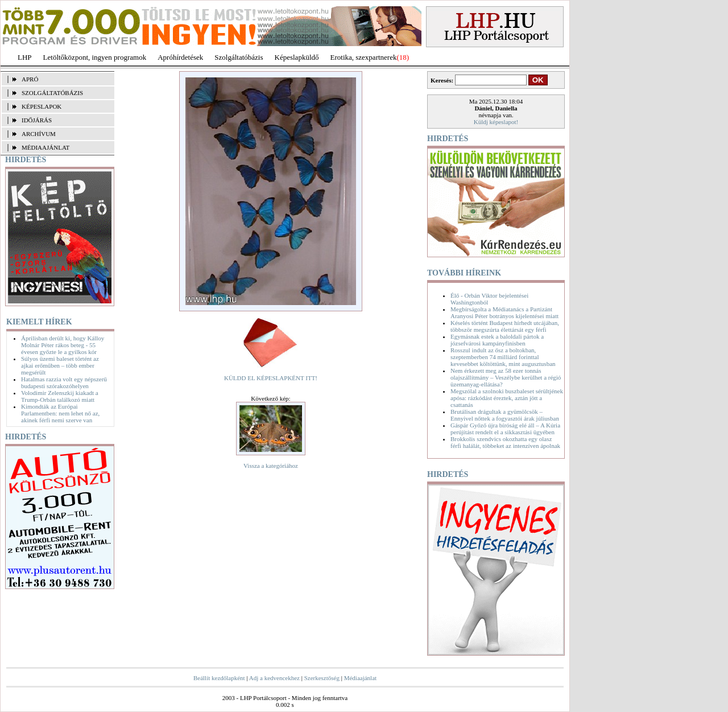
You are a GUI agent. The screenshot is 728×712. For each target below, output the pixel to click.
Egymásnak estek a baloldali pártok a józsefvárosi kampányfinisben (497, 340)
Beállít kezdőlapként (219, 678)
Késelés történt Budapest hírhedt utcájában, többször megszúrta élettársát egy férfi (505, 326)
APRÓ (30, 79)
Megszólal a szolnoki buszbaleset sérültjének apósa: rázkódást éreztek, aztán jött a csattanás (507, 398)
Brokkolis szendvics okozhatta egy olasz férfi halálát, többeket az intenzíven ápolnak (505, 442)
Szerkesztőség (322, 678)
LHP (25, 57)
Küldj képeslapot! (496, 122)
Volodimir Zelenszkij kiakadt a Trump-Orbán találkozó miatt (60, 396)
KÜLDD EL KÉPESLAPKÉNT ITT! (271, 378)
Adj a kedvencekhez (274, 678)
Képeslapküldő (297, 57)
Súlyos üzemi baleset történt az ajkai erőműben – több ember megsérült (60, 365)
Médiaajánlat (360, 678)
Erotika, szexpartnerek (364, 57)
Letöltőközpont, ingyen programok (95, 57)
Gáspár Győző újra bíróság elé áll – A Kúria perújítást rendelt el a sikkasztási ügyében (505, 429)
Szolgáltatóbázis (239, 57)
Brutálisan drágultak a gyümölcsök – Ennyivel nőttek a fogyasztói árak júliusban (505, 415)
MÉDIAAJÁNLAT (45, 147)
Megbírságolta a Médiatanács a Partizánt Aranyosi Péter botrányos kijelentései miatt (504, 312)
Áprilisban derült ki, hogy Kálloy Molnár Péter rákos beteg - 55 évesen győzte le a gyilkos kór (63, 345)
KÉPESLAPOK (42, 106)
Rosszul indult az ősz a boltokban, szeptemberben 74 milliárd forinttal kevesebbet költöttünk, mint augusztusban (503, 357)
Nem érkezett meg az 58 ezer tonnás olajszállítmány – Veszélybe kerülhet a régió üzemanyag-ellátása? (506, 377)
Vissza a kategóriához (271, 466)
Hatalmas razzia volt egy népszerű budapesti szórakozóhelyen (64, 382)
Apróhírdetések (180, 57)
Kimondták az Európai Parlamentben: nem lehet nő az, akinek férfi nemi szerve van (60, 413)
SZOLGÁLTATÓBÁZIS (52, 93)
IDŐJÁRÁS (37, 120)
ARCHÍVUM (39, 134)
